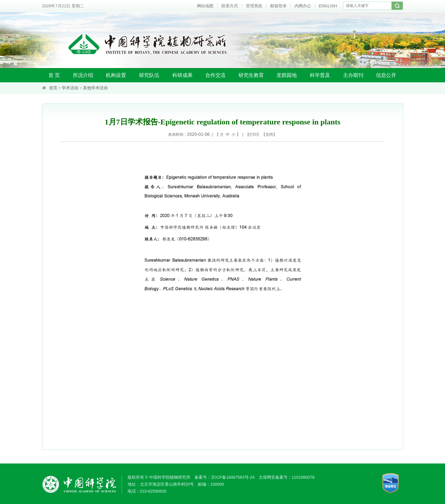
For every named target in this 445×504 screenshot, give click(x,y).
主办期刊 (353, 75)
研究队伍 (149, 75)
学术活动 (70, 88)
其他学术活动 (95, 88)
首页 (53, 88)
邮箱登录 (278, 6)
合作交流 (215, 75)
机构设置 (116, 75)
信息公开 (386, 75)
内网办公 (303, 6)
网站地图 (205, 6)
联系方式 (230, 6)
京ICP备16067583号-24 (233, 477)
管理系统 (254, 6)
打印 (253, 135)
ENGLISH (328, 6)
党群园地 (287, 75)
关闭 (269, 135)
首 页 (54, 75)
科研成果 (182, 75)
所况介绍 (83, 75)
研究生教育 (251, 75)
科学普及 (320, 75)
